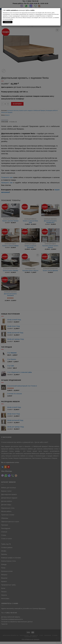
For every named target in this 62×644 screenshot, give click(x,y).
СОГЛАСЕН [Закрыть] (8, 22)
